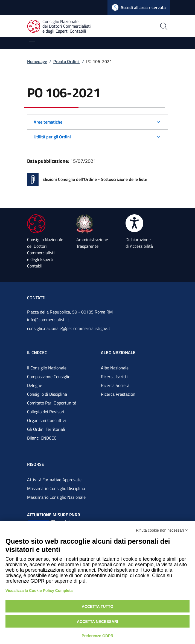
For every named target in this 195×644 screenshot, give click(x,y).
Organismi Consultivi (46, 420)
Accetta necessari (98, 622)
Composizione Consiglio (49, 377)
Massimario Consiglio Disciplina (56, 488)
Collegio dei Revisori (46, 412)
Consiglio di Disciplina (47, 394)
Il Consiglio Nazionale (47, 368)
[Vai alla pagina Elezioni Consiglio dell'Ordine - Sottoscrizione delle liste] (98, 179)
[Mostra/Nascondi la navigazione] (32, 43)
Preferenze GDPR (98, 636)
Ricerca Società (115, 385)
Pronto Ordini (67, 61)
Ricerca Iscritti (114, 377)
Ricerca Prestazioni (119, 394)
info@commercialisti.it (48, 320)
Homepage (37, 61)
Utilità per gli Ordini (52, 137)
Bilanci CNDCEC (42, 438)
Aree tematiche (48, 122)
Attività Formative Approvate (54, 480)
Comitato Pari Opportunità (52, 403)
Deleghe (35, 385)
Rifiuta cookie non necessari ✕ (162, 530)
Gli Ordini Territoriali (46, 429)
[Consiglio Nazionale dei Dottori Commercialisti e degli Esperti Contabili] (62, 26)
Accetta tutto (98, 606)
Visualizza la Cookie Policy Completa (39, 591)
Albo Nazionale (115, 368)
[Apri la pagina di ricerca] (145, 26)
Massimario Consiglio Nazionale (56, 497)
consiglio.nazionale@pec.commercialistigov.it (69, 328)
